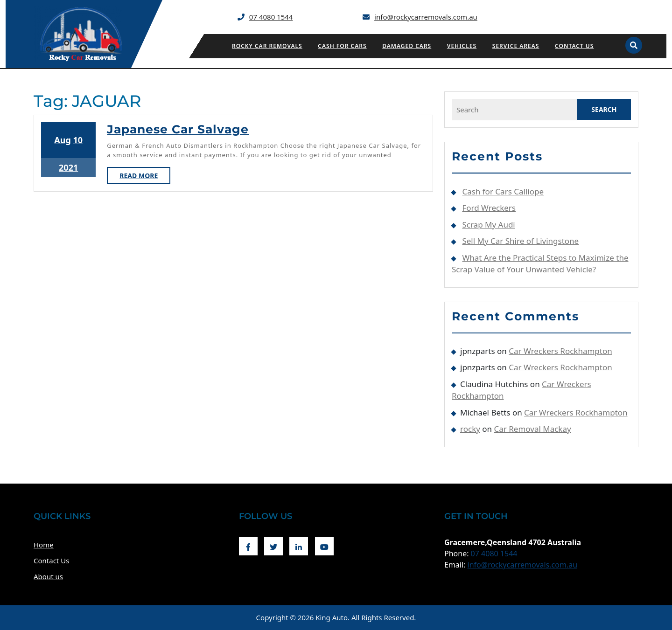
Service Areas (516, 46)
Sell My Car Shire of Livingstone (520, 241)
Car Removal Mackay (533, 429)
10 (78, 140)
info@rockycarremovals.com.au (426, 17)
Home (44, 545)
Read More (145, 177)
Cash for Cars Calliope (503, 191)
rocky (470, 429)
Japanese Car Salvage (178, 129)
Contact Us (574, 46)
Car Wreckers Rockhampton (560, 351)
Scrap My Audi (488, 225)
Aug (63, 140)
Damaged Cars (407, 46)
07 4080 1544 (271, 17)
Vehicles (462, 46)
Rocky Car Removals (267, 46)
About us (48, 576)
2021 (68, 167)
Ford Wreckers (489, 208)
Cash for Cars (342, 46)
